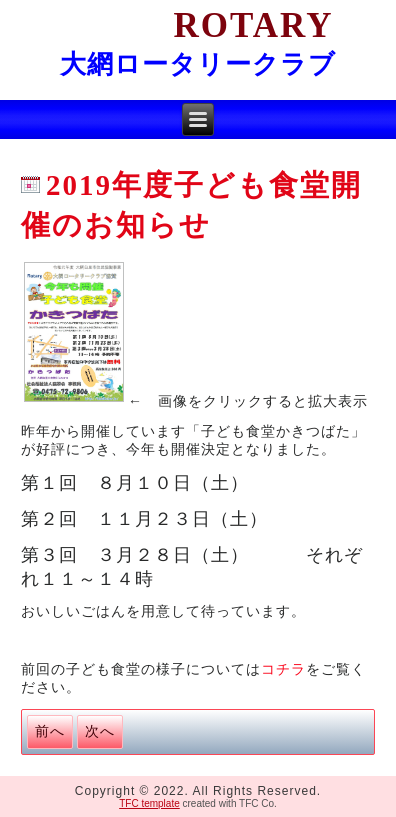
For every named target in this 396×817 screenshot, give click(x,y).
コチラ (283, 669)
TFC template (149, 803)
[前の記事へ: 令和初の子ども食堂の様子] (50, 732)
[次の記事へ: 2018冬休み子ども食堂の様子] (100, 732)
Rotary (198, 25)
